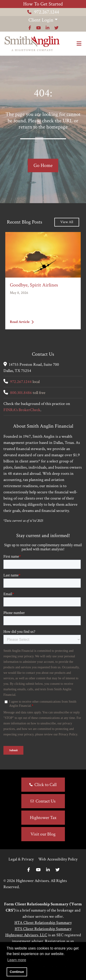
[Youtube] (38, 870)
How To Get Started (43, 4)
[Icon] (30, 28)
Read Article (22, 322)
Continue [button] (17, 972)
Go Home (43, 165)
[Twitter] (58, 870)
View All (67, 222)
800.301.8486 (21, 393)
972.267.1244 (43, 12)
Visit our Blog (43, 834)
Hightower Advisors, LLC (26, 935)
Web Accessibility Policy (58, 859)
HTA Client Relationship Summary (43, 923)
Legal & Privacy (21, 859)
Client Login (41, 20)
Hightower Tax (43, 818)
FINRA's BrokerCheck (22, 410)
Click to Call (46, 785)
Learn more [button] (17, 960)
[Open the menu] (79, 44)
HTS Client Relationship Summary (43, 929)
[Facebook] (29, 870)
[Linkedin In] (48, 870)
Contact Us (46, 801)
